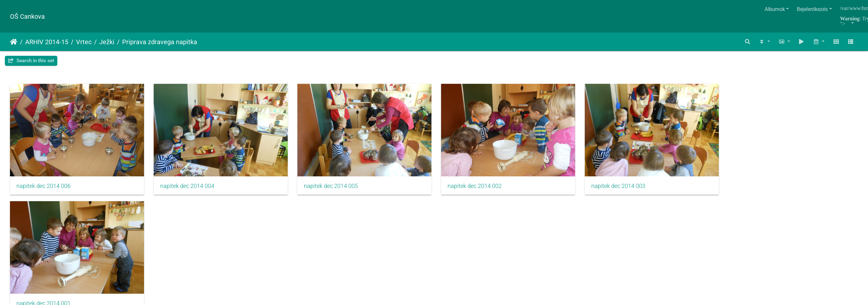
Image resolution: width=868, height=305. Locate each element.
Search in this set (31, 61)
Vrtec (84, 42)
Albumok (775, 9)
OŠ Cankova (27, 16)
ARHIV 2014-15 (47, 42)
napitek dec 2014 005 (338, 188)
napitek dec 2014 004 (191, 188)
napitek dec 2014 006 (43, 188)
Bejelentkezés (812, 9)
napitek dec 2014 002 (485, 188)
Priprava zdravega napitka (160, 42)
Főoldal (14, 42)
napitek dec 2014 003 (632, 188)
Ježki (107, 42)
